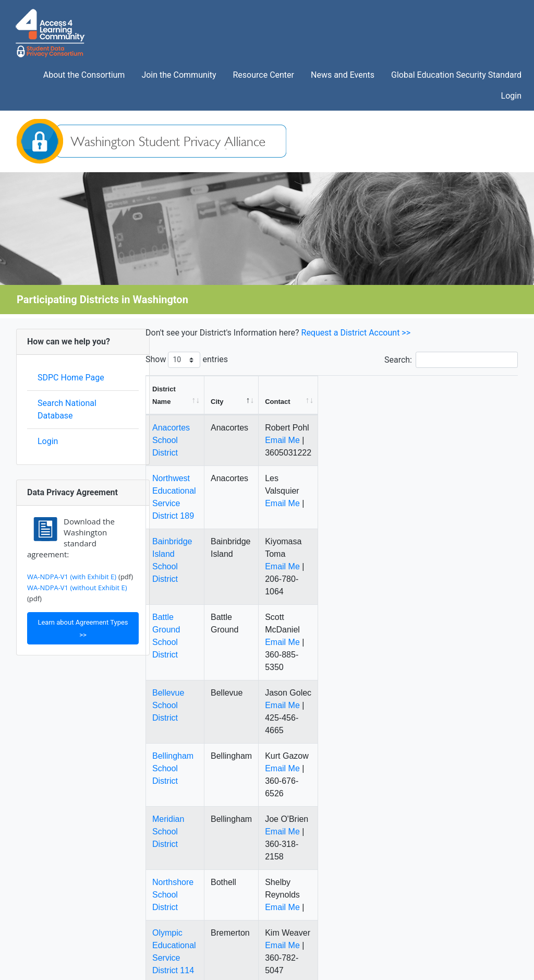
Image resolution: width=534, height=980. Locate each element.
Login (48, 441)
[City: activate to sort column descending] (375, 389)
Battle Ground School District (206, 542)
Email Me (435, 428)
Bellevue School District (196, 593)
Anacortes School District (199, 415)
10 (476, 885)
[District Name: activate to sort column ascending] (242, 389)
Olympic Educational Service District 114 (227, 782)
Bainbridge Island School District (212, 491)
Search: (451, 360)
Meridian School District (196, 694)
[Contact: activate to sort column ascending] (465, 389)
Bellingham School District (201, 643)
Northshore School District (201, 744)
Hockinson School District (199, 833)
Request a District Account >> (356, 333)
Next (502, 885)
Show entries (187, 360)
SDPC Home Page (71, 378)
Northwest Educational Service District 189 (231, 453)
